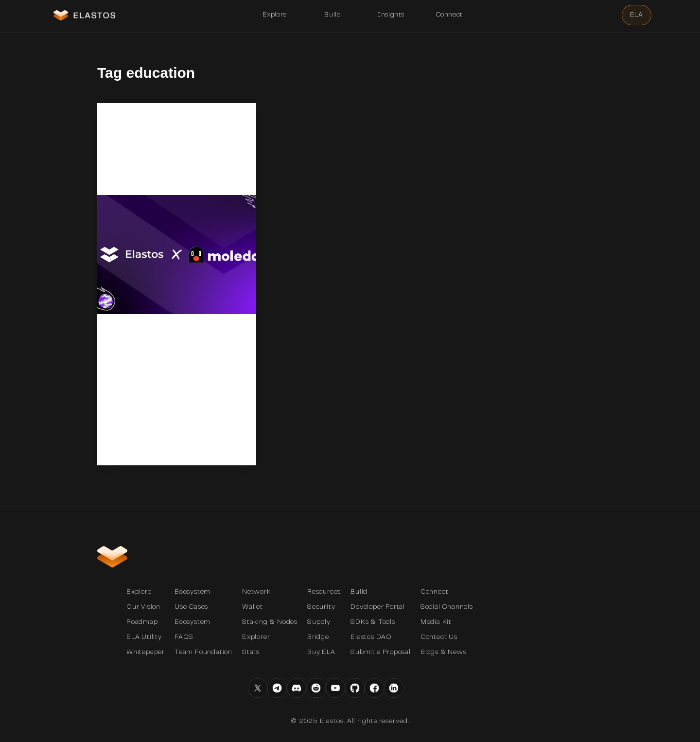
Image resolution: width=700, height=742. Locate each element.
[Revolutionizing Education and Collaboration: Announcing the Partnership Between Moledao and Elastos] (177, 267)
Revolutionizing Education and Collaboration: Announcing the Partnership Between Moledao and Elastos (172, 166)
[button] (275, 15)
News (121, 122)
